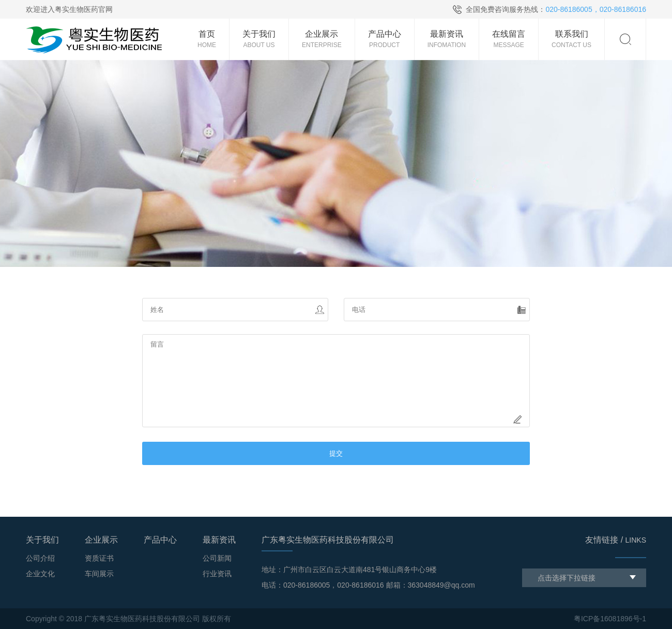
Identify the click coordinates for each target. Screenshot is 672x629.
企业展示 (101, 540)
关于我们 (42, 540)
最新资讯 (219, 540)
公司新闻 (217, 558)
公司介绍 (40, 558)
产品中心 (160, 540)
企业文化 (40, 574)
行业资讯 (217, 574)
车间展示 (99, 574)
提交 (336, 453)
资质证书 (99, 558)
